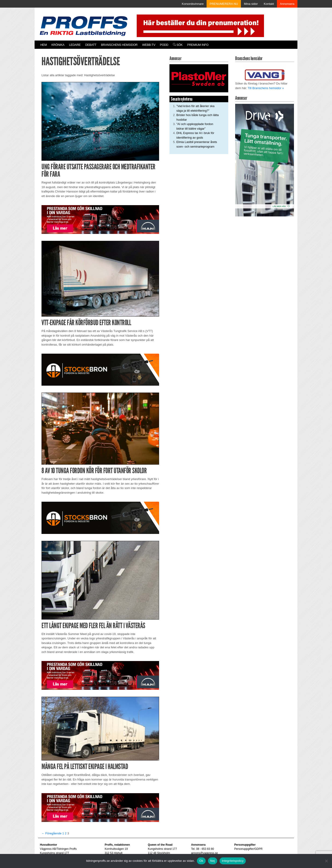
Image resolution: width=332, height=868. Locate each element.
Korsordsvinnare (193, 4)
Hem (44, 45)
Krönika (58, 45)
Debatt (91, 45)
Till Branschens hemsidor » (266, 88)
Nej (213, 861)
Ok (201, 861)
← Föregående (52, 833)
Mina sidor (251, 4)
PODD (164, 45)
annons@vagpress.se (205, 853)
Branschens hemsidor (119, 45)
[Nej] (326, 861)
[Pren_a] (199, 25)
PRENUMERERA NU (224, 4)
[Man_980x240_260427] (100, 219)
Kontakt (269, 4)
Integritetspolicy (233, 861)
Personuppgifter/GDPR (248, 849)
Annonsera (287, 4)
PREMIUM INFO (198, 45)
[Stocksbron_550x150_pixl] (100, 369)
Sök (178, 45)
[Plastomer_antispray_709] (199, 78)
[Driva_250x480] (265, 160)
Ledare (75, 45)
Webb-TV (149, 45)
